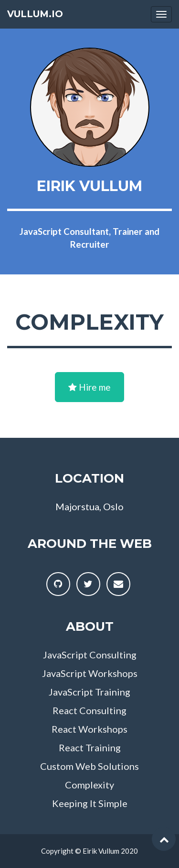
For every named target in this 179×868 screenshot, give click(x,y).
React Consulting (89, 710)
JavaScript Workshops (90, 673)
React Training (90, 747)
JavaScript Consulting (90, 655)
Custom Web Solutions (89, 766)
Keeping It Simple (90, 803)
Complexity (89, 785)
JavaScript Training (89, 692)
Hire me (89, 387)
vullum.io (35, 14)
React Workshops (89, 729)
